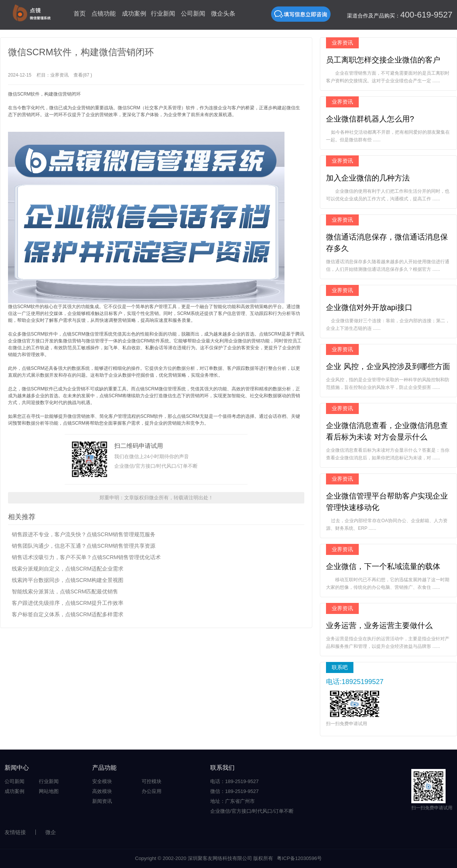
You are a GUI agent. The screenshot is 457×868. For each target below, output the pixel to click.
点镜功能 (104, 14)
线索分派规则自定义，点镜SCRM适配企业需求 (68, 569)
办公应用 (152, 791)
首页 (80, 14)
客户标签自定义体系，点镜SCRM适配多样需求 (68, 614)
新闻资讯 (102, 801)
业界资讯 (59, 75)
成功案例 (134, 14)
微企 (51, 832)
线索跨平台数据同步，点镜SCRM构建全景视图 (68, 580)
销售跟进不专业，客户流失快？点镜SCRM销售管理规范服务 (84, 534)
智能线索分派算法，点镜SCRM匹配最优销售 (65, 591)
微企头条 (223, 14)
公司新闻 (193, 14)
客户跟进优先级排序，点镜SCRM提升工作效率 (68, 603)
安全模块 (102, 781)
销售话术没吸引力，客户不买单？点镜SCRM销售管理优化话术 (86, 557)
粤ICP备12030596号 (300, 858)
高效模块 (102, 791)
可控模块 (152, 781)
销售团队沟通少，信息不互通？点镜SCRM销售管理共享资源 (84, 546)
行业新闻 (163, 14)
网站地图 (49, 791)
